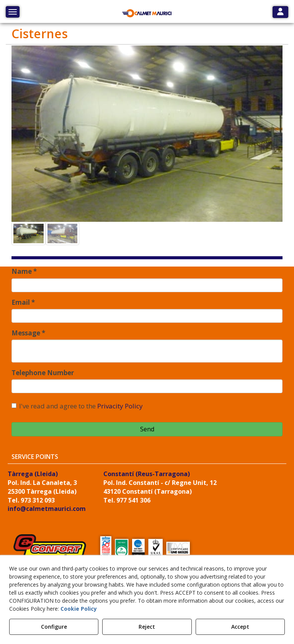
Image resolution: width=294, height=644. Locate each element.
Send (147, 429)
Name (24, 271)
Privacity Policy (120, 406)
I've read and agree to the (77, 406)
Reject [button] (147, 627)
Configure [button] (54, 627)
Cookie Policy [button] (79, 609)
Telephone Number (43, 373)
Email (23, 302)
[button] (147, 13)
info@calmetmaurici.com (47, 509)
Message (28, 333)
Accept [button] (240, 627)
